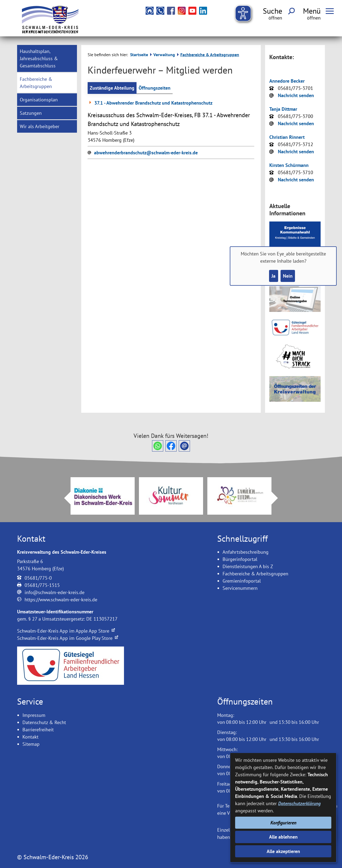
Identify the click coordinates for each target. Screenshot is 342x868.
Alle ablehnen (283, 837)
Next (278, 498)
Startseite (139, 55)
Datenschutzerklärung (299, 803)
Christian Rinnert (287, 137)
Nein (288, 276)
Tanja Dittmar (283, 109)
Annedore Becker (287, 81)
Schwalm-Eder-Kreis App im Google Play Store (68, 638)
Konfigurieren (283, 823)
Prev (64, 498)
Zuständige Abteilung (112, 88)
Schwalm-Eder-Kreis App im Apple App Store (66, 631)
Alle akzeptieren (283, 851)
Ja (273, 276)
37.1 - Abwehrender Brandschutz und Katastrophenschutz (150, 103)
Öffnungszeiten (155, 88)
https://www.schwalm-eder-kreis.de (61, 600)
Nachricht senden (296, 95)
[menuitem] (47, 58)
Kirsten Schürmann (289, 165)
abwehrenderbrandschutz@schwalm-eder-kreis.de (146, 153)
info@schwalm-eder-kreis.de (55, 592)
